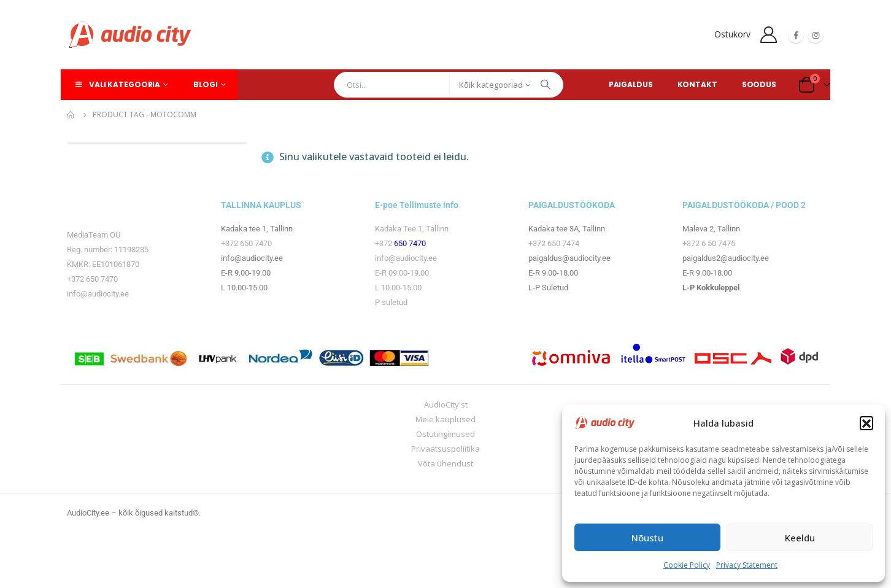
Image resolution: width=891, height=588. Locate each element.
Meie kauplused (445, 419)
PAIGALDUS (631, 84)
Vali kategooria (117, 84)
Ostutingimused (445, 434)
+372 (384, 243)
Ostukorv (732, 34)
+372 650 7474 (554, 243)
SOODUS (759, 84)
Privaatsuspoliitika (445, 449)
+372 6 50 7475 (709, 243)
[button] (866, 423)
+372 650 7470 (92, 279)
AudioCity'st (446, 404)
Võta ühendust (445, 463)
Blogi (205, 84)
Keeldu (800, 538)
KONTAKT (697, 84)
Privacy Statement (747, 565)
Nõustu (647, 538)
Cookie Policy (687, 565)
